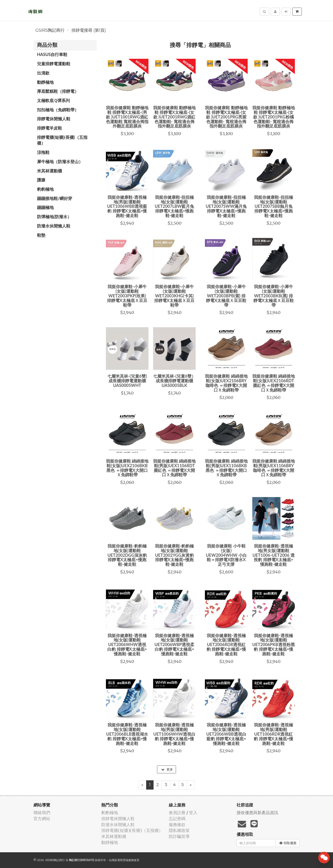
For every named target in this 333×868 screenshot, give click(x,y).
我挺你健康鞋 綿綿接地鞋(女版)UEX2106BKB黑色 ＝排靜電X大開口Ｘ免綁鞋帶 (127, 468)
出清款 (43, 73)
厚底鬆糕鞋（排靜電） (58, 91)
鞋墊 (41, 235)
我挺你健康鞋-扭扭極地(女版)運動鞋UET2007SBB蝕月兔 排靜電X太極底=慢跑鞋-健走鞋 (273, 206)
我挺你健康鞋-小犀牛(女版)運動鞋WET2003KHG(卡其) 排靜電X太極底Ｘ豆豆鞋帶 (174, 296)
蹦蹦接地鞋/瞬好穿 (55, 198)
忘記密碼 (177, 819)
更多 (167, 769)
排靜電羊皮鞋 (49, 128)
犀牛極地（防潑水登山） (60, 162)
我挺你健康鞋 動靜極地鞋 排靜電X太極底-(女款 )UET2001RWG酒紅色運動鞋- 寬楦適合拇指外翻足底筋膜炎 (174, 117)
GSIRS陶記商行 (50, 30)
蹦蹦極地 (45, 207)
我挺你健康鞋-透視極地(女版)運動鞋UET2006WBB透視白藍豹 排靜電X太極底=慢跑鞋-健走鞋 (226, 734)
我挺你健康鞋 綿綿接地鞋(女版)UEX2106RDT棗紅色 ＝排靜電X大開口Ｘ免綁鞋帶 (274, 383)
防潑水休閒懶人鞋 (54, 226)
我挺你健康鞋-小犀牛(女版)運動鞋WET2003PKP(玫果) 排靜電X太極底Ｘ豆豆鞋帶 (127, 296)
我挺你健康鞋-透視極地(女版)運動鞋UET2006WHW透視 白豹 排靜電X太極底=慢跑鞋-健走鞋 (127, 645)
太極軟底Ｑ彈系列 (53, 100)
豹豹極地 (45, 189)
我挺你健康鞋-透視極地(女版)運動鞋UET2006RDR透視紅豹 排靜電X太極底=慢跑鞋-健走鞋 (226, 645)
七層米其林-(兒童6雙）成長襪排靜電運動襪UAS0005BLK (174, 381)
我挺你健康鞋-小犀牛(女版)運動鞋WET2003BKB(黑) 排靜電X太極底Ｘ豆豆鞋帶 (274, 296)
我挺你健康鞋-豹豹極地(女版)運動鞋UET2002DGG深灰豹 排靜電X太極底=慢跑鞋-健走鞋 (127, 555)
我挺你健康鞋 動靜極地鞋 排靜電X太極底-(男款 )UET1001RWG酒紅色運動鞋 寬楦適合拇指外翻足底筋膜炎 (127, 117)
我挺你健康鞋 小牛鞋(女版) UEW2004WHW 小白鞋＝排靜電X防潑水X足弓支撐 (226, 555)
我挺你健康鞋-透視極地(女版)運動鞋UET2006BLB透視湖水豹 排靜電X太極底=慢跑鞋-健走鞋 (127, 734)
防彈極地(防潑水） (54, 217)
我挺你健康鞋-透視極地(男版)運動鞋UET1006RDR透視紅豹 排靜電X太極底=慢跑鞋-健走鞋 (273, 734)
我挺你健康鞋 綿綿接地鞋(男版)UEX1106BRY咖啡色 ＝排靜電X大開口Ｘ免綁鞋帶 (274, 468)
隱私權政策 (179, 830)
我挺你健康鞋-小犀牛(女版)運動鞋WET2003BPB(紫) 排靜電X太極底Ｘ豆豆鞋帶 (226, 296)
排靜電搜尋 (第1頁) (89, 30)
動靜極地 (45, 82)
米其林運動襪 (49, 171)
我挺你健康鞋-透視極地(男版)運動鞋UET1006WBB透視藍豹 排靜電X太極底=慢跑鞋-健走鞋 (127, 206)
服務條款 (177, 825)
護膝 (41, 180)
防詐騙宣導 (179, 836)
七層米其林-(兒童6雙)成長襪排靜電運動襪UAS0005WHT (127, 381)
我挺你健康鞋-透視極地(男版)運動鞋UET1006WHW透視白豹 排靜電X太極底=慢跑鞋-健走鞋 (174, 734)
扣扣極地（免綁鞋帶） (58, 110)
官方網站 (42, 819)
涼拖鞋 (43, 152)
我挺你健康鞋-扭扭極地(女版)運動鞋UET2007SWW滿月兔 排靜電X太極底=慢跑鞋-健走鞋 (226, 206)
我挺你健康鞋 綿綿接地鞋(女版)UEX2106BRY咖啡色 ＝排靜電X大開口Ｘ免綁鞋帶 (226, 383)
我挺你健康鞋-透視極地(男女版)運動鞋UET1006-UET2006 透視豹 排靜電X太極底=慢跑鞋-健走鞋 (274, 555)
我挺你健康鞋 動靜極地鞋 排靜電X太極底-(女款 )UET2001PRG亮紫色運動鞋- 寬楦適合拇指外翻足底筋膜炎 (226, 117)
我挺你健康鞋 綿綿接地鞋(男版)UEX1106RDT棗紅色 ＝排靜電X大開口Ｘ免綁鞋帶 (174, 468)
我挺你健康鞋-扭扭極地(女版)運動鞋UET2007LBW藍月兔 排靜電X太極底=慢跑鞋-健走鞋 (174, 206)
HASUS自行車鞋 (52, 54)
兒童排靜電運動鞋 (54, 64)
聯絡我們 (42, 813)
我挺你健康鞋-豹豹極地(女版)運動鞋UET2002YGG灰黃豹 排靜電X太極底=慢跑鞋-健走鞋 (174, 555)
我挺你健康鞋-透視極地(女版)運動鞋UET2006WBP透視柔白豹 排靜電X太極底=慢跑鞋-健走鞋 (174, 645)
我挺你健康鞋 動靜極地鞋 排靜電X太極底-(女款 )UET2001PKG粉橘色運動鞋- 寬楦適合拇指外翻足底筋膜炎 (274, 117)
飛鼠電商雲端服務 (123, 860)
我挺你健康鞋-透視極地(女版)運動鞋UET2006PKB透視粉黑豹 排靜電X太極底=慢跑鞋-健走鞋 (274, 645)
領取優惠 (288, 843)
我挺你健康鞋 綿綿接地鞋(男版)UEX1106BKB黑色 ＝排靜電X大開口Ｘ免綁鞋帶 (226, 468)
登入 (193, 813)
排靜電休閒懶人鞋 (54, 119)
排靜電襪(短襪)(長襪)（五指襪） (62, 140)
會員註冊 (177, 813)
